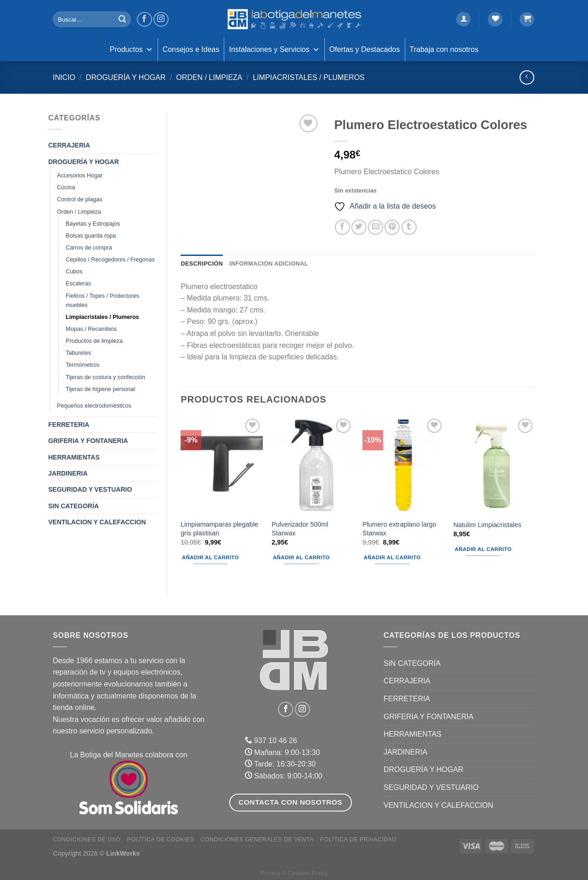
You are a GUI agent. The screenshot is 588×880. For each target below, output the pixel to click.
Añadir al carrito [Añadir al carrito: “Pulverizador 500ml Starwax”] (301, 557)
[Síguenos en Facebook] (144, 20)
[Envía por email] (376, 227)
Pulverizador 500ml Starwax (300, 529)
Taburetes (78, 353)
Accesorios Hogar (80, 176)
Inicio (64, 77)
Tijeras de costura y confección (105, 377)
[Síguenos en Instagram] (161, 20)
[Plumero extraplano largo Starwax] (403, 466)
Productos (131, 50)
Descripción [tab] (202, 264)
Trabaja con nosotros (444, 49)
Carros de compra (89, 248)
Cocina (66, 187)
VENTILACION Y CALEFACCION (97, 522)
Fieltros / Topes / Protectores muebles (102, 301)
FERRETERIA (69, 425)
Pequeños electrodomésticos (94, 406)
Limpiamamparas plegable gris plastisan (219, 529)
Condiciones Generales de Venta (257, 840)
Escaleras (78, 284)
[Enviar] (122, 19)
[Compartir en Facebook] (342, 227)
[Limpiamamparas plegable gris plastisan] (221, 466)
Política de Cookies (160, 840)
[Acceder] (464, 20)
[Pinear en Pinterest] (392, 227)
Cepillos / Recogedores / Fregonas (110, 260)
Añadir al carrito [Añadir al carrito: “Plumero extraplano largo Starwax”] (392, 557)
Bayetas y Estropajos (93, 224)
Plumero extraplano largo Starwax (399, 529)
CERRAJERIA (69, 145)
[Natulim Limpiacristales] (494, 466)
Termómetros (82, 365)
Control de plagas (80, 199)
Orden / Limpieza (209, 77)
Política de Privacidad (358, 840)
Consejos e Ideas (191, 49)
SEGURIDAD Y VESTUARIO (90, 489)
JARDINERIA (68, 473)
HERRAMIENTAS (74, 457)
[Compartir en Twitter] (359, 227)
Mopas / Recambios (91, 329)
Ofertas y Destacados (365, 49)
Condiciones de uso (87, 840)
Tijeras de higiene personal (100, 389)
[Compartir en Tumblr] (409, 227)
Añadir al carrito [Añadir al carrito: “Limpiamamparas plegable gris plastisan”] (210, 557)
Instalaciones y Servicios (274, 50)
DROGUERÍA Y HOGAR (126, 77)
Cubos (74, 272)
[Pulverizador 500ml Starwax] (312, 466)
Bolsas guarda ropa (91, 236)
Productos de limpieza (94, 341)
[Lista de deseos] (495, 20)
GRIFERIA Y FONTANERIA (88, 441)
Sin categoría (73, 506)
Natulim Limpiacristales (487, 525)
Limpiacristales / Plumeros (308, 77)
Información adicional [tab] (269, 264)
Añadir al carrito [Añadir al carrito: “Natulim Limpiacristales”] (483, 549)
